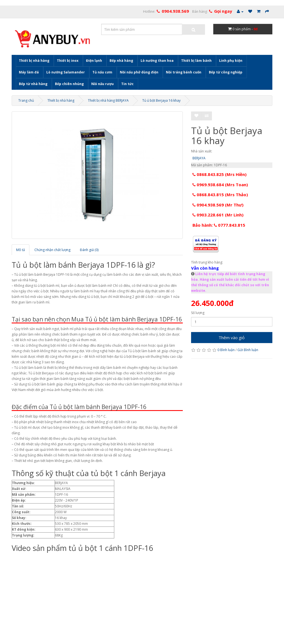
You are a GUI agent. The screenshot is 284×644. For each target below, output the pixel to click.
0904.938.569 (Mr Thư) (218, 205)
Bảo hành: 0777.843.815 (219, 225)
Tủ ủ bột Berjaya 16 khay (161, 100)
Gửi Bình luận (248, 350)
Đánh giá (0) (89, 250)
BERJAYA (199, 158)
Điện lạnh (94, 61)
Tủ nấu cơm (102, 72)
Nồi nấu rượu (102, 84)
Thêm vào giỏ (232, 338)
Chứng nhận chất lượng (52, 250)
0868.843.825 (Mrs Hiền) (220, 174)
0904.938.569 (175, 11)
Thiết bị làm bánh (196, 61)
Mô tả (21, 250)
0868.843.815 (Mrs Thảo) (220, 195)
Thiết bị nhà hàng (34, 61)
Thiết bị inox (68, 61)
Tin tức (127, 84)
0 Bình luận (226, 350)
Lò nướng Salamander (66, 72)
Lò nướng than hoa (157, 61)
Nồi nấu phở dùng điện (139, 72)
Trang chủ (26, 100)
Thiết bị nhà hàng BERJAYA (108, 100)
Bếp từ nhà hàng (33, 84)
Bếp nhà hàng (121, 61)
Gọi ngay (223, 11)
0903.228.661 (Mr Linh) (218, 215)
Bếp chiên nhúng (69, 84)
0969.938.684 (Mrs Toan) (220, 185)
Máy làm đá (29, 72)
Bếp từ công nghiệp (226, 72)
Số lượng (198, 313)
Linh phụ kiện (231, 61)
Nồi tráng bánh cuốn (184, 72)
